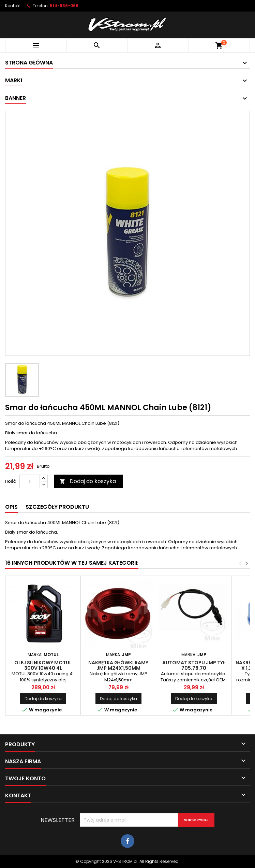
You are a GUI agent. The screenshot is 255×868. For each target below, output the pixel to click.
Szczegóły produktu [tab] (57, 507)
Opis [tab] (11, 507)
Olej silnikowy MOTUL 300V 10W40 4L (43, 665)
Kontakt (13, 6)
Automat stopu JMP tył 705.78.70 (194, 665)
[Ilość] (30, 481)
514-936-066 (64, 6)
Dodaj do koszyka (88, 481)
